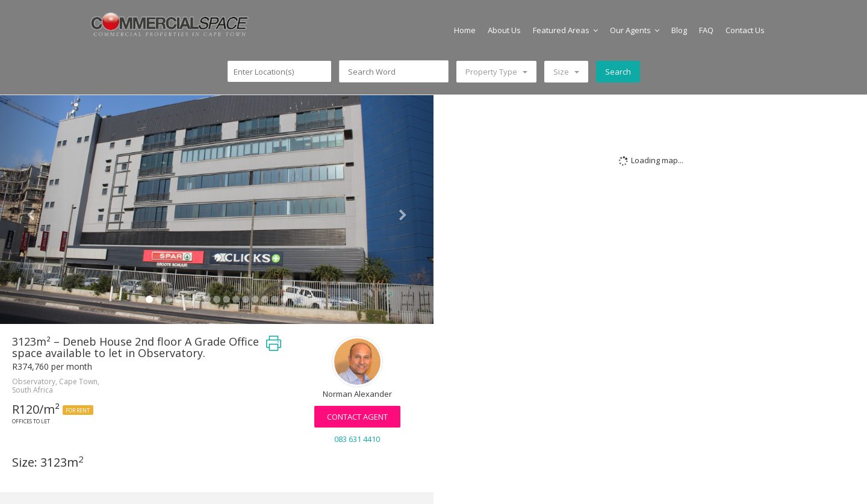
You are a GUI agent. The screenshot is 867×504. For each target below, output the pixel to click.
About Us (504, 30)
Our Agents (635, 30)
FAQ (706, 30)
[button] (33, 210)
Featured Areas (565, 30)
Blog (679, 30)
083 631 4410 (357, 439)
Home (465, 30)
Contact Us (745, 30)
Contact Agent (357, 417)
